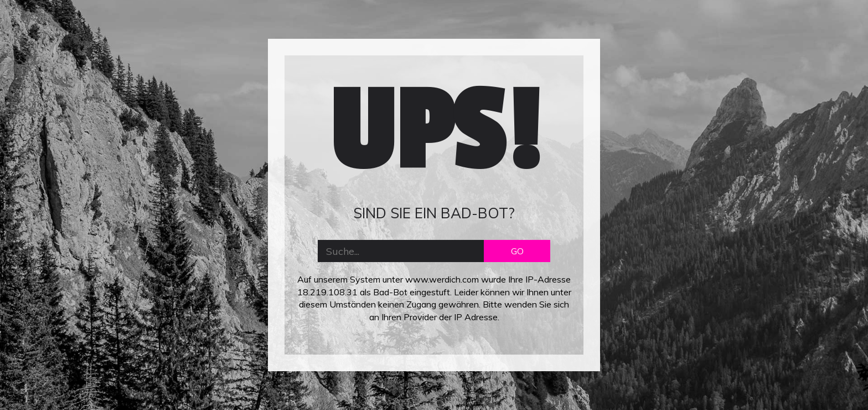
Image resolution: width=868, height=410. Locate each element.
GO (517, 251)
